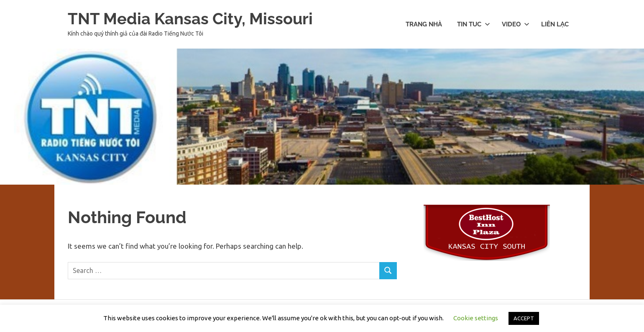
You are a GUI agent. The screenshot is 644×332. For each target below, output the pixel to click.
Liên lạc (555, 24)
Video (516, 24)
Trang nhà (424, 24)
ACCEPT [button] (524, 318)
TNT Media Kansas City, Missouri (190, 19)
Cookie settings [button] (476, 318)
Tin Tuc (474, 24)
